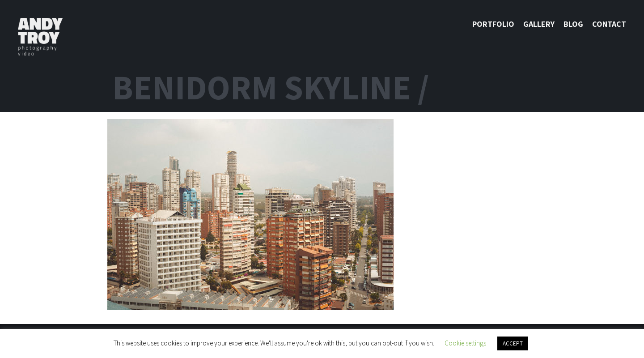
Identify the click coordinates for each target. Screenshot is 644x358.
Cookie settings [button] (465, 343)
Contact (609, 24)
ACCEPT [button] (513, 343)
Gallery (539, 24)
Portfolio (493, 24)
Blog (573, 24)
